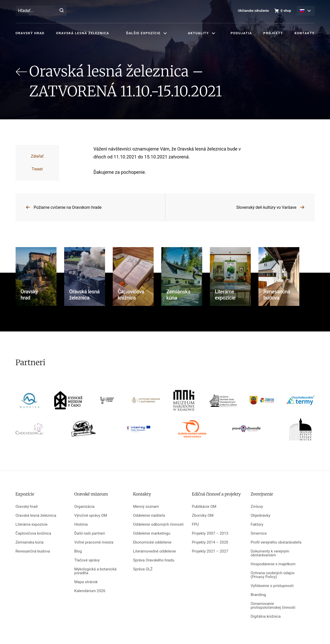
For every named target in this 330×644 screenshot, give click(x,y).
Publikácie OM (204, 507)
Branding (258, 595)
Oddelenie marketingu (152, 533)
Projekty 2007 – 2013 (210, 533)
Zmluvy (257, 507)
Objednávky (261, 516)
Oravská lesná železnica (82, 33)
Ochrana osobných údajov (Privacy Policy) (273, 575)
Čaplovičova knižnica (33, 533)
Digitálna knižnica (266, 617)
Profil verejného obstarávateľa (276, 542)
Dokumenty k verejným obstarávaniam (270, 553)
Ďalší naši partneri (90, 533)
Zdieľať (37, 156)
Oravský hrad (30, 33)
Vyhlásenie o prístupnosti (272, 586)
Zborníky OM (203, 516)
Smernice (259, 533)
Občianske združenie (253, 11)
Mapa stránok (86, 582)
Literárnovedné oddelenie (155, 551)
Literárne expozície (32, 525)
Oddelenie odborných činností (158, 525)
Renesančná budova (33, 551)
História (81, 525)
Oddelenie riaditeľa (149, 516)
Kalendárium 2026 (90, 591)
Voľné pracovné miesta (94, 542)
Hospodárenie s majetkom (273, 564)
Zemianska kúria (30, 542)
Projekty (273, 33)
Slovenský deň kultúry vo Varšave (266, 207)
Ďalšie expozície (143, 33)
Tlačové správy (87, 560)
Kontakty (304, 33)
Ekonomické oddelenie (152, 542)
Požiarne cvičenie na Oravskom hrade (68, 207)
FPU (195, 525)
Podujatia (241, 33)
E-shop (286, 11)
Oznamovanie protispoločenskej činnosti (273, 606)
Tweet (37, 169)
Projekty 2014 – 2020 (210, 542)
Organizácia (84, 507)
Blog (78, 551)
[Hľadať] (62, 11)
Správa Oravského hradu (154, 560)
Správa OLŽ (143, 569)
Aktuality (198, 33)
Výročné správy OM (91, 516)
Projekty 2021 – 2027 (210, 551)
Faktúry (257, 525)
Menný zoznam (146, 507)
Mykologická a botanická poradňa (95, 571)
